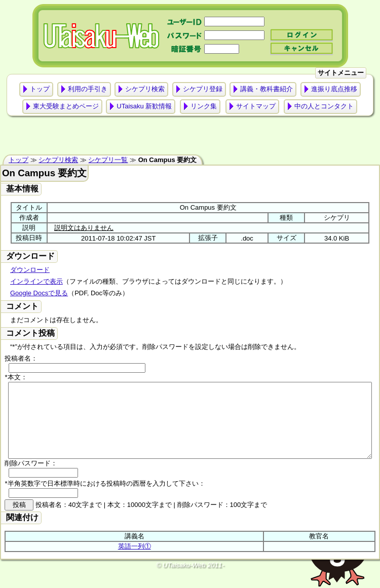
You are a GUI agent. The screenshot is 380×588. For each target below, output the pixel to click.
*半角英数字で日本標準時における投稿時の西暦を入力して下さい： (105, 499)
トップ (40, 89)
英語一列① (135, 561)
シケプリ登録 (203, 89)
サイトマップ (256, 106)
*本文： (16, 377)
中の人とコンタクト (324, 106)
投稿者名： (21, 358)
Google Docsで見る (39, 293)
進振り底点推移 (334, 89)
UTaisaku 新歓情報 (144, 106)
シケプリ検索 (145, 89)
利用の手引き (88, 89)
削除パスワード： (31, 478)
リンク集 (204, 106)
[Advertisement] (190, 138)
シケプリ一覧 (108, 160)
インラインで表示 (36, 281)
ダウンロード (30, 270)
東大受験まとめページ (66, 106)
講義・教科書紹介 (267, 89)
